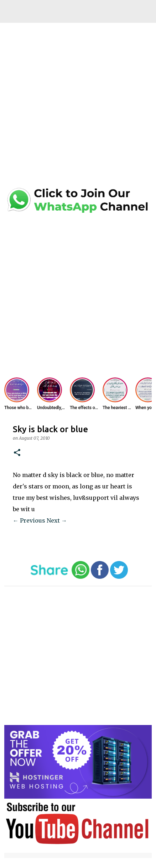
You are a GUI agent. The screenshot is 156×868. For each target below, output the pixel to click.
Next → (57, 520)
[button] (17, 453)
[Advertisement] (78, 107)
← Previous (29, 520)
